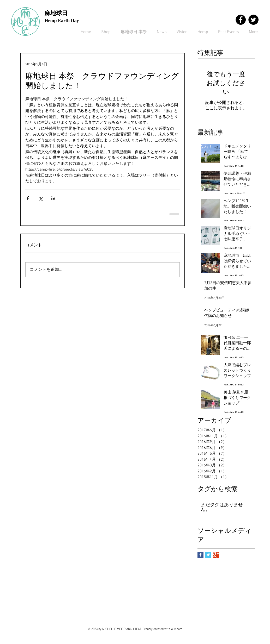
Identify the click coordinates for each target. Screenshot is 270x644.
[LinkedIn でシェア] (53, 198)
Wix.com (177, 629)
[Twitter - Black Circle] (253, 20)
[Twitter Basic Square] (208, 555)
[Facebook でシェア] (28, 198)
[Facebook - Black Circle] (241, 20)
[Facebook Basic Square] (200, 555)
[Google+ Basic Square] (216, 555)
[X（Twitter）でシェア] (41, 198)
